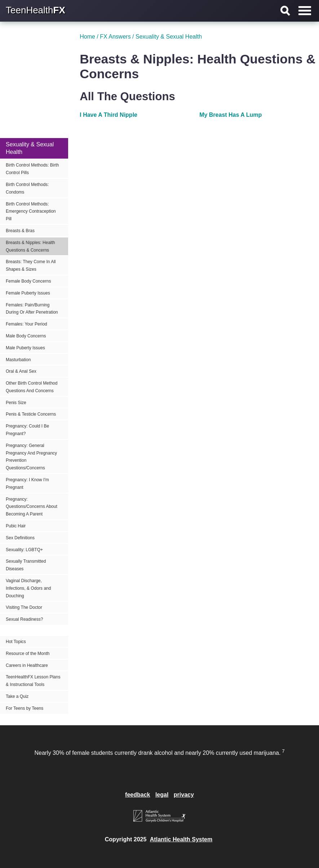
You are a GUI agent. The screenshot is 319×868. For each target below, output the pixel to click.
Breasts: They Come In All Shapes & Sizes (31, 265)
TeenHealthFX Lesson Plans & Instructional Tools (33, 681)
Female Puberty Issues (28, 293)
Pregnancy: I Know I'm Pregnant (27, 484)
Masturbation (18, 360)
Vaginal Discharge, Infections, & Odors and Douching (28, 588)
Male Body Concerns (26, 336)
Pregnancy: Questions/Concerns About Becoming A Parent (32, 507)
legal (162, 795)
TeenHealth (36, 10)
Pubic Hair (16, 526)
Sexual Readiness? (24, 619)
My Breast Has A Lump (231, 115)
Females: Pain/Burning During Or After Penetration (32, 309)
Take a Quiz (17, 696)
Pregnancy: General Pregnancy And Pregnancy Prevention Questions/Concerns (31, 457)
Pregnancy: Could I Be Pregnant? (27, 430)
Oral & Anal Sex (21, 371)
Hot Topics (16, 642)
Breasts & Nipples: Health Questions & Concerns (30, 246)
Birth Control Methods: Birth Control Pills (32, 169)
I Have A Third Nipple (108, 115)
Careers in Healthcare (27, 665)
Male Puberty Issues (25, 348)
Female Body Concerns (28, 281)
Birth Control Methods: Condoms (27, 188)
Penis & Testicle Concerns (31, 414)
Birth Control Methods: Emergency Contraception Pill (31, 212)
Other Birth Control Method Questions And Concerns (32, 387)
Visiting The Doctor (24, 607)
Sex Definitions (20, 538)
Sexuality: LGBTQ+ (24, 550)
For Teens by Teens (25, 708)
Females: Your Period (26, 324)
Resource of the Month (28, 654)
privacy (184, 795)
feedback (138, 795)
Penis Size (16, 403)
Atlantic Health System (181, 839)
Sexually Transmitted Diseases (26, 565)
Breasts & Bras (20, 231)
